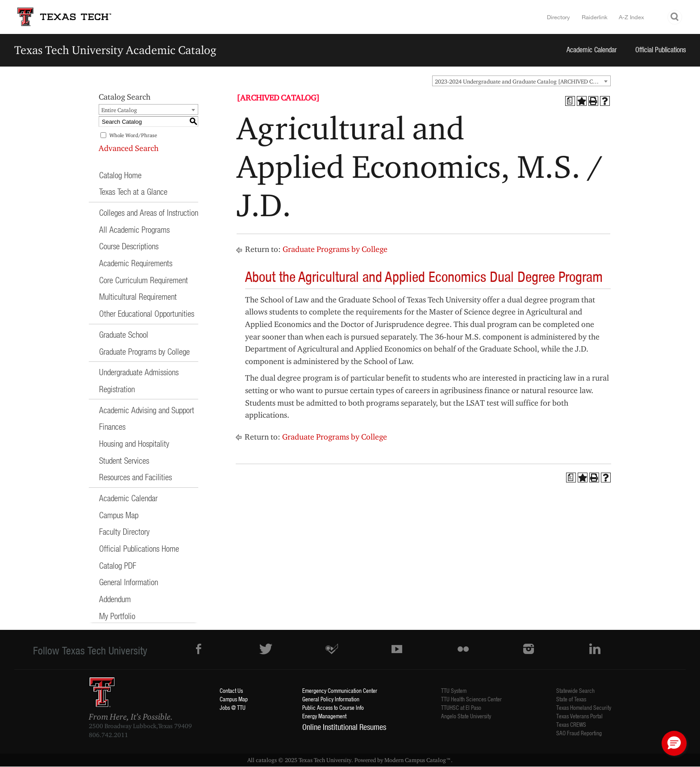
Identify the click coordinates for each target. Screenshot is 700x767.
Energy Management (324, 716)
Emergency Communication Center (340, 690)
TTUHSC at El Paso (461, 707)
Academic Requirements (136, 263)
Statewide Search (575, 690)
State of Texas (571, 699)
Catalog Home (120, 175)
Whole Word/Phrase (133, 135)
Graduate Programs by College (144, 351)
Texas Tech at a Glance (133, 191)
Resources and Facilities (135, 477)
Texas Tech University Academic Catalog (115, 50)
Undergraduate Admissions (139, 372)
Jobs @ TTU (233, 707)
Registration (117, 389)
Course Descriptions (129, 246)
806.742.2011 (108, 735)
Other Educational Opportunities (147, 313)
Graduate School (124, 334)
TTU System (454, 690)
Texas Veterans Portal (579, 716)
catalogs (266, 760)
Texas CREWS (571, 724)
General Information (129, 582)
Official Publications (661, 49)
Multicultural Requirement (138, 296)
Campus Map (119, 515)
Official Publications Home (139, 548)
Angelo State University (466, 716)
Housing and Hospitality (134, 443)
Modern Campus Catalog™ (418, 760)
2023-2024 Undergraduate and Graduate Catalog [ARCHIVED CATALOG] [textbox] (523, 81)
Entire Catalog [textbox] (119, 110)
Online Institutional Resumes (344, 727)
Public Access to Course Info (333, 707)
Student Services (124, 460)
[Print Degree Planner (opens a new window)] (570, 101)
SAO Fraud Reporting (579, 733)
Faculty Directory (124, 531)
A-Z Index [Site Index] (631, 17)
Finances (112, 426)
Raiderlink (595, 17)
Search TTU (675, 17)
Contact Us (231, 690)
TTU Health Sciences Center (471, 699)
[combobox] (521, 81)
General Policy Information (331, 699)
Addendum (115, 599)
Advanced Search (129, 148)
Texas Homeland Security (584, 707)
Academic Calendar (592, 49)
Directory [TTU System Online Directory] (558, 17)
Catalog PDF (118, 565)
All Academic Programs (134, 229)
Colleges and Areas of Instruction (149, 212)
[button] (674, 743)
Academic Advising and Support (147, 410)
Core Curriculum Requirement (144, 280)
